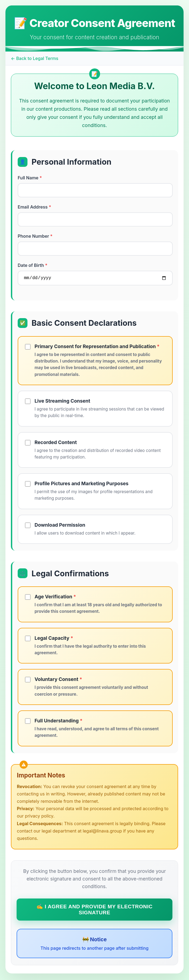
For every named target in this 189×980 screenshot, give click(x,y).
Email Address (34, 207)
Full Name (30, 178)
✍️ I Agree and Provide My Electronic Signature (94, 911)
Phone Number (35, 236)
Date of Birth (33, 265)
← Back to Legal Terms (35, 58)
